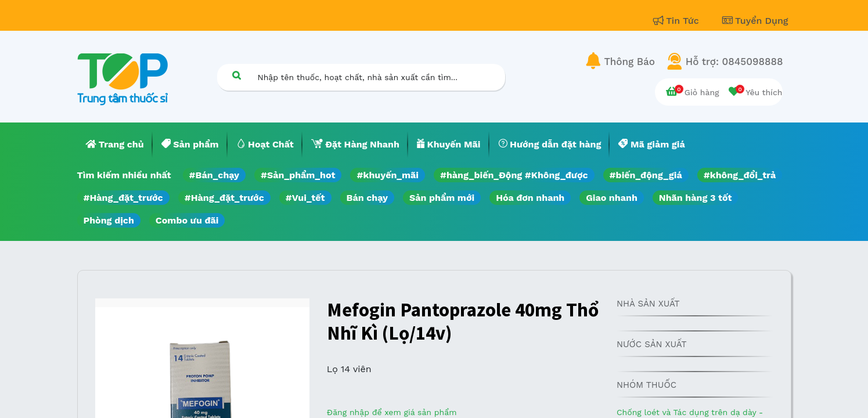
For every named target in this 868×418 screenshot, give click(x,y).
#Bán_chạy (215, 175)
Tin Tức (678, 21)
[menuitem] (115, 145)
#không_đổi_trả (740, 175)
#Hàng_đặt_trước (123, 198)
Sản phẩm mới (442, 198)
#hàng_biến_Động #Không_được (514, 175)
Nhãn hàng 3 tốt (696, 198)
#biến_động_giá (646, 175)
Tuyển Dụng (755, 21)
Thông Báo (630, 62)
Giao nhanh (612, 198)
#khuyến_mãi (387, 175)
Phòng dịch (109, 220)
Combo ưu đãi (187, 220)
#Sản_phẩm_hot (298, 175)
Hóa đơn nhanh (530, 198)
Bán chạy (367, 198)
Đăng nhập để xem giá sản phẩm (392, 412)
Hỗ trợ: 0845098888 (734, 62)
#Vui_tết (305, 198)
